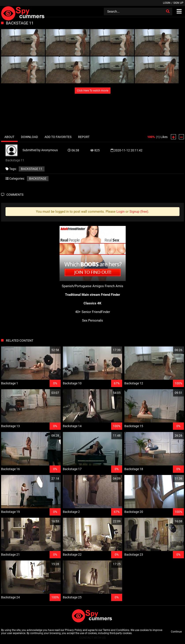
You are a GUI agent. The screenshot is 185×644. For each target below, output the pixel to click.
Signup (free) (139, 212)
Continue (176, 632)
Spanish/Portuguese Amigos (83, 286)
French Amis (114, 286)
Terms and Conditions (116, 630)
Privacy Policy (73, 630)
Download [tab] (29, 137)
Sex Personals (92, 320)
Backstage (38, 179)
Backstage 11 (32, 169)
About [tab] (9, 137)
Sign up (178, 3)
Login (167, 3)
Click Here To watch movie (93, 91)
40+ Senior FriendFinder (93, 312)
